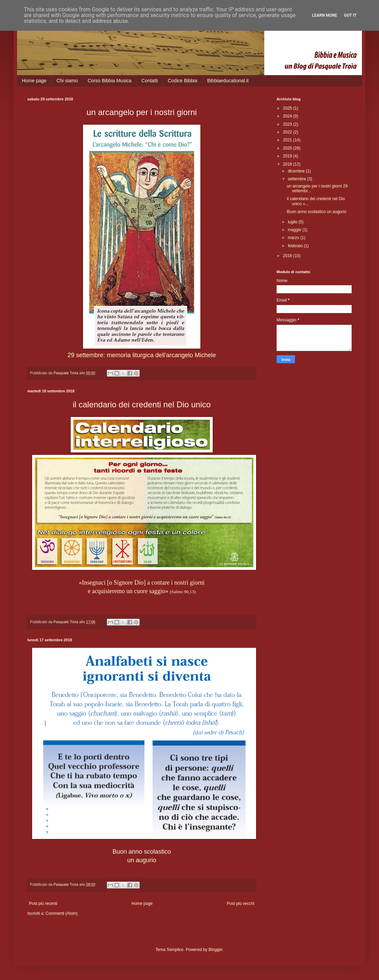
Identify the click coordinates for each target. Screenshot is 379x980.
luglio (293, 222)
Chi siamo (67, 81)
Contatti (150, 81)
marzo (294, 238)
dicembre (297, 171)
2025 (288, 108)
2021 (288, 140)
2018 (288, 164)
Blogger (216, 950)
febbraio (296, 246)
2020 (288, 148)
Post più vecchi (241, 904)
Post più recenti (43, 904)
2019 (288, 156)
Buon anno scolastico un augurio (317, 212)
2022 (288, 132)
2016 (288, 256)
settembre (298, 179)
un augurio (142, 860)
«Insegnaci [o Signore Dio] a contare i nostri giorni (142, 583)
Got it (350, 15)
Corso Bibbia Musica (110, 81)
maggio (295, 230)
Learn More (325, 15)
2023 (288, 124)
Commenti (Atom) (61, 913)
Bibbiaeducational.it (228, 81)
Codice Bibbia (182, 81)
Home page (34, 81)
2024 (288, 116)
